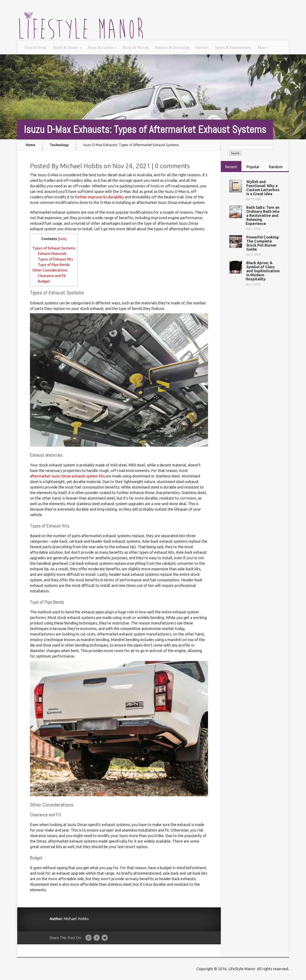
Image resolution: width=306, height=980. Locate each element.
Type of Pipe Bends (54, 265)
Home (30, 145)
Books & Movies (136, 48)
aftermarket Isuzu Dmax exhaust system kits (67, 476)
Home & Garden (102, 48)
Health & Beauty (67, 48)
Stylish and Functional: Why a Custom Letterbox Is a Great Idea (263, 188)
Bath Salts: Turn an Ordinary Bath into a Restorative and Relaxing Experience (263, 215)
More (263, 48)
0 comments (172, 166)
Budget (44, 281)
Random (276, 167)
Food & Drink (35, 48)
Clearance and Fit (52, 276)
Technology (59, 145)
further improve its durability (99, 197)
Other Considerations (50, 270)
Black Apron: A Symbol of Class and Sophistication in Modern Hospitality (263, 271)
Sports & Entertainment (233, 48)
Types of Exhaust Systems (54, 248)
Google (89, 938)
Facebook (97, 938)
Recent (231, 167)
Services (202, 48)
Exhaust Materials (52, 253)
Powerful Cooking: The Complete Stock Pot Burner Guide (263, 243)
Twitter (105, 938)
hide (62, 239)
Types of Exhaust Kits (55, 259)
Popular (253, 167)
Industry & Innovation (172, 48)
